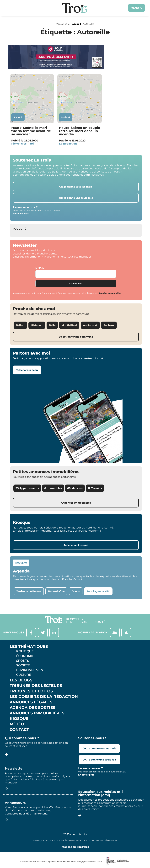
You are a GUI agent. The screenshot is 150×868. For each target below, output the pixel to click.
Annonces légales (31, 702)
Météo (17, 724)
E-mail (40, 268)
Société (18, 117)
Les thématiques (29, 647)
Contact (19, 730)
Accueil (76, 24)
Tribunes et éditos (31, 691)
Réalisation (75, 847)
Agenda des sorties (32, 708)
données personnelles (110, 293)
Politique (25, 651)
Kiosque (19, 719)
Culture (24, 675)
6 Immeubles (53, 488)
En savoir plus (21, 214)
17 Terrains (95, 488)
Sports (23, 661)
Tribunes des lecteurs (36, 686)
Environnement (31, 670)
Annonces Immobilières (37, 713)
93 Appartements (27, 488)
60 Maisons (75, 488)
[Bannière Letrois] (56, 68)
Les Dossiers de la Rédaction (44, 697)
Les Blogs (21, 680)
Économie (25, 656)
